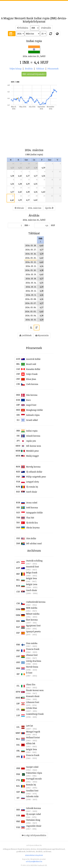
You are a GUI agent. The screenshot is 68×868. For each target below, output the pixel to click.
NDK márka (32, 608)
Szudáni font (32, 791)
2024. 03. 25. (31, 258)
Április (49, 208)
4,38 (36, 168)
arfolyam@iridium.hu (34, 861)
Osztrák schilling (34, 561)
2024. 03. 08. (31, 299)
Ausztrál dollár (33, 359)
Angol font (31, 405)
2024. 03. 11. (31, 295)
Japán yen (31, 441)
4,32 (20, 168)
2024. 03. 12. (31, 291)
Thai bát (30, 518)
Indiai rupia (32, 431)
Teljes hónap (16, 69)
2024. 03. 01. (31, 320)
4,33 (12, 168)
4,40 (20, 176)
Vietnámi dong (33, 820)
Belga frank (32, 573)
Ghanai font (32, 655)
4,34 (36, 192)
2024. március (35, 208)
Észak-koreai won (35, 690)
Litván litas (32, 708)
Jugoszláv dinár (34, 826)
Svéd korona (32, 508)
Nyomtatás (42, 335)
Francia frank (33, 649)
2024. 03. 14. (31, 283)
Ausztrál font (33, 567)
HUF (53, 225)
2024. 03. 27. (31, 250)
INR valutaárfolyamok (34, 74)
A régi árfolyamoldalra (34, 835)
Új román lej (32, 487)
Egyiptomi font (33, 626)
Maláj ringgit (33, 456)
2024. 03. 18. (31, 279)
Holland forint (33, 737)
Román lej (31, 785)
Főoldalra (23, 28)
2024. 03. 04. (31, 315)
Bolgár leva (32, 578)
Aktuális (46, 28)
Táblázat (40, 69)
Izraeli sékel (32, 420)
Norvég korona (33, 467)
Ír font (29, 673)
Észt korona (32, 620)
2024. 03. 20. (31, 270)
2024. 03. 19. (31, 274)
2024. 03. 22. (31, 262)
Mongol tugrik (33, 732)
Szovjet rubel (32, 767)
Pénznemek (53, 69)
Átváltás (29, 69)
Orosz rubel (32, 503)
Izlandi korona (33, 436)
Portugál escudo (34, 779)
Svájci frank (32, 374)
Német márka (33, 614)
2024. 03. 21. (31, 266)
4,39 (43, 168)
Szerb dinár (32, 492)
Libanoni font (33, 702)
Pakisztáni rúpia (34, 773)
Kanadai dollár (33, 369)
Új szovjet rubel (34, 814)
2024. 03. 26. (31, 254)
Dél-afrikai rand (34, 543)
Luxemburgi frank (35, 714)
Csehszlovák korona (36, 602)
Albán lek (31, 743)
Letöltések (25, 335)
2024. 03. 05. (31, 311)
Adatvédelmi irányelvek (34, 855)
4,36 (43, 176)
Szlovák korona (34, 808)
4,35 (36, 184)
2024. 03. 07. (31, 303)
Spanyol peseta (33, 631)
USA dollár (31, 538)
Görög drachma (34, 661)
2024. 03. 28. (31, 245)
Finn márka (32, 643)
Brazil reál (31, 364)
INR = (27, 225)
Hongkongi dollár (35, 410)
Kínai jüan (31, 379)
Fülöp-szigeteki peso (36, 477)
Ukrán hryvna (33, 528)
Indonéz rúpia (33, 415)
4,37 (28, 168)
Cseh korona (32, 384)
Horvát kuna (32, 667)
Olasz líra (31, 684)
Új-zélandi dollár (34, 472)
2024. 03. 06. (31, 307)
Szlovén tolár (32, 796)
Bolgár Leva (32, 584)
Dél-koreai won (34, 446)
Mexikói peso (33, 451)
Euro (28, 400)
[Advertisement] (34, 7)
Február (19, 208)
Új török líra (32, 523)
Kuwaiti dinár (33, 696)
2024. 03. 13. (31, 287)
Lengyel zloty (33, 482)
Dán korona (32, 395)
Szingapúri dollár (35, 513)
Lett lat (30, 726)
